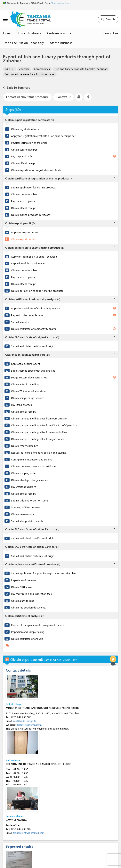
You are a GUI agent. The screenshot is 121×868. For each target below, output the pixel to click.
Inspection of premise (23, 580)
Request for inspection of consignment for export (39, 625)
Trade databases (30, 33)
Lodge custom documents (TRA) (29, 377)
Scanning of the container (26, 507)
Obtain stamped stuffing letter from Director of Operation (44, 425)
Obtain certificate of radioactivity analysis (34, 329)
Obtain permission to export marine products (37, 291)
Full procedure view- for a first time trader (30, 74)
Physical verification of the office (29, 143)
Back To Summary (17, 88)
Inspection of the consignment (28, 263)
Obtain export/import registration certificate (36, 170)
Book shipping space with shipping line (33, 371)
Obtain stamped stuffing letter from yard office (38, 439)
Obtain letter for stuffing (25, 384)
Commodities (42, 69)
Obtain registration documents (28, 607)
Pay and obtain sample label (27, 315)
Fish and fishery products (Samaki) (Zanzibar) (81, 69)
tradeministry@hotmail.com (29, 833)
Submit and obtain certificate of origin (33, 346)
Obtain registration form (25, 129)
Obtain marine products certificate (31, 215)
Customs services (59, 33)
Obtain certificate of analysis (27, 639)
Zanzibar (24, 69)
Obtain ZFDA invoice (23, 587)
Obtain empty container (24, 446)
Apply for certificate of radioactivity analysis (36, 308)
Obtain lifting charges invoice (28, 398)
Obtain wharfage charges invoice (30, 480)
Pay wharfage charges (24, 487)
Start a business (61, 43)
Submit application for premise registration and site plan (43, 573)
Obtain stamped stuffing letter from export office (39, 432)
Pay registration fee (22, 156)
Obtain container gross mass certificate (33, 466)
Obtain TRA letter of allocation (28, 391)
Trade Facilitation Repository (24, 43)
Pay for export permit (23, 201)
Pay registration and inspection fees (31, 594)
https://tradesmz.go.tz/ (29, 725)
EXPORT (10, 69)
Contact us (111, 33)
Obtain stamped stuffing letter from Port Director (39, 418)
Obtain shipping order (24, 473)
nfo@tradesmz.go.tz (25, 721)
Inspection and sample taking (28, 632)
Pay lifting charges (21, 405)
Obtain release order (23, 514)
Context (63, 97)
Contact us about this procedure (27, 97)
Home (7, 33)
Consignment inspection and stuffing (32, 459)
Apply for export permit (25, 232)
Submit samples (20, 322)
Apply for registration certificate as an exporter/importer (43, 136)
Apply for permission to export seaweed (34, 256)
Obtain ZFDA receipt (23, 601)
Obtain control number (24, 149)
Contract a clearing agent (25, 364)
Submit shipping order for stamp (30, 500)
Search (108, 19)
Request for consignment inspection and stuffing (39, 453)
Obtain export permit (23, 239)
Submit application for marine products (33, 187)
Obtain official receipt (23, 163)
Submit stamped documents (27, 521)
